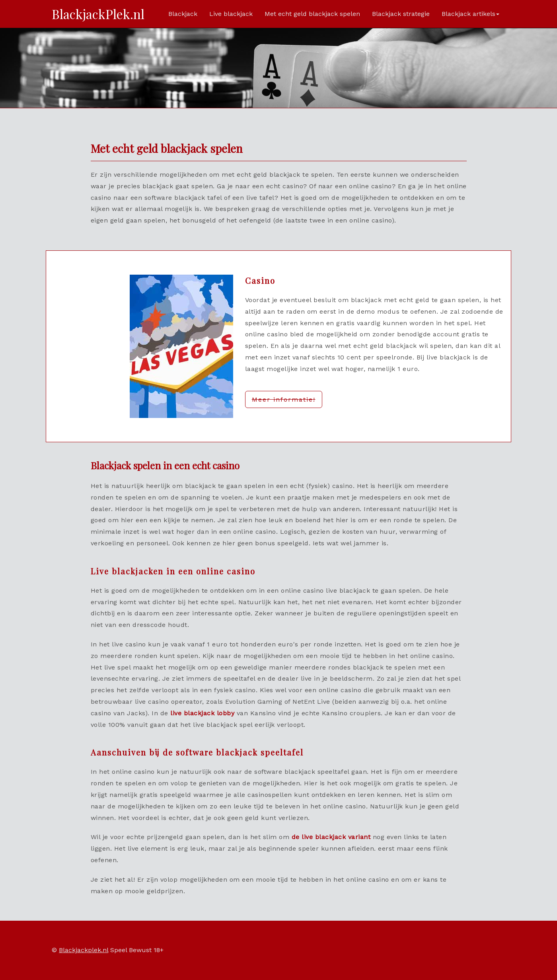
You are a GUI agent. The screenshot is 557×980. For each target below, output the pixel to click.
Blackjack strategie (401, 14)
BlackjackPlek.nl (98, 14)
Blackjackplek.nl (84, 950)
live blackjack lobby (202, 713)
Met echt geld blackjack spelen (312, 14)
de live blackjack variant (331, 837)
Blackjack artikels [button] (470, 14)
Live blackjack (231, 14)
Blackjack (183, 14)
